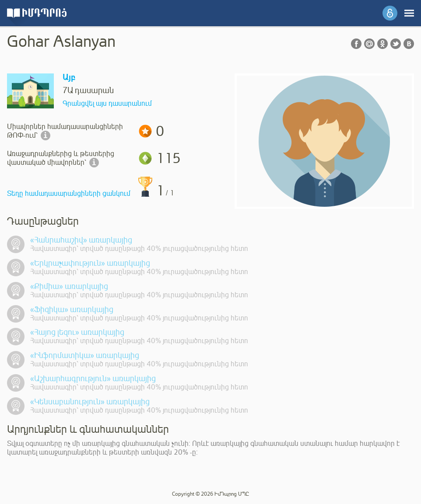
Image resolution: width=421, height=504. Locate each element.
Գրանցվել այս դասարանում (107, 104)
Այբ (69, 78)
